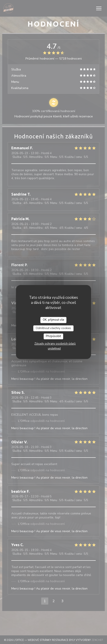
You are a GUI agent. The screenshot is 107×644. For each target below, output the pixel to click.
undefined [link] (54, 349)
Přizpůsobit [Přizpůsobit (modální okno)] (53, 336)
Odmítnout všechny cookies (53, 328)
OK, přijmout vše (53, 320)
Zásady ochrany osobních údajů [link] (55, 344)
